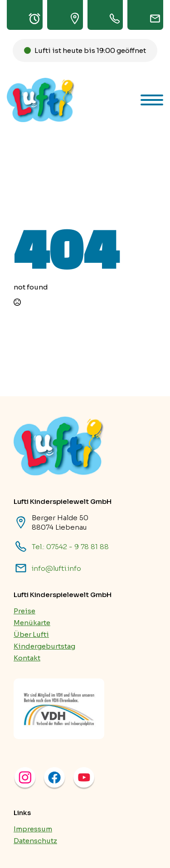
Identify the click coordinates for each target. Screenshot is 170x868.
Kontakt (27, 658)
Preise (24, 611)
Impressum (33, 829)
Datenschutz (35, 841)
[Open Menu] (152, 100)
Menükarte (32, 623)
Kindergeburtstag (44, 646)
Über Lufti (31, 634)
